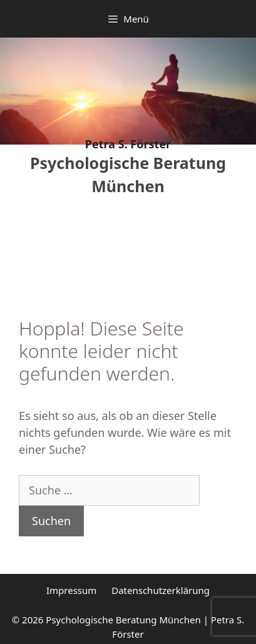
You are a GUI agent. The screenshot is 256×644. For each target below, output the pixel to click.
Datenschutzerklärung (161, 590)
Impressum (71, 590)
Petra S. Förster (128, 144)
